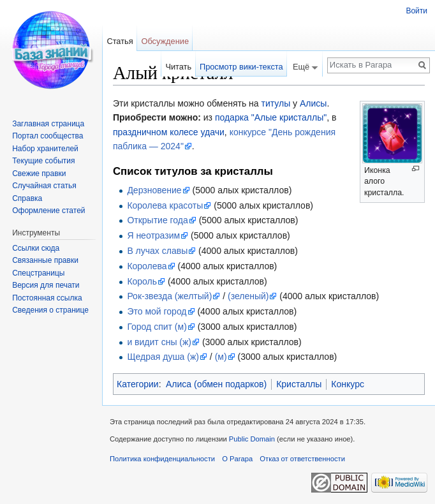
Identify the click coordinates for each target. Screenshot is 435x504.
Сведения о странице (50, 310)
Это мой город (157, 311)
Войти (417, 11)
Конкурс (348, 384)
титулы (276, 103)
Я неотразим (153, 235)
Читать (178, 67)
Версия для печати (46, 285)
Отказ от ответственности (302, 459)
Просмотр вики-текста (241, 67)
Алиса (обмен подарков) (216, 384)
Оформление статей (48, 211)
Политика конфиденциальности (162, 459)
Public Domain (252, 439)
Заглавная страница (48, 124)
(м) (221, 357)
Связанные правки (45, 260)
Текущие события (43, 161)
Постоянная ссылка (47, 298)
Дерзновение (154, 190)
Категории (138, 384)
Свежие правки (39, 174)
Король (142, 281)
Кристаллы (299, 384)
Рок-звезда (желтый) (169, 296)
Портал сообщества (48, 136)
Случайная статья (44, 186)
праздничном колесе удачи (169, 132)
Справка (27, 198)
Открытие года (157, 220)
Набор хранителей (45, 149)
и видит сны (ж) (159, 342)
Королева (147, 266)
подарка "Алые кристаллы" (271, 117)
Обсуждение (165, 41)
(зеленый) (248, 296)
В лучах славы (157, 251)
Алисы (313, 103)
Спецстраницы (38, 273)
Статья (120, 41)
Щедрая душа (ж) (163, 357)
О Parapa (237, 459)
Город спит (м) (157, 327)
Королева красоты (165, 205)
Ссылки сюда (36, 248)
